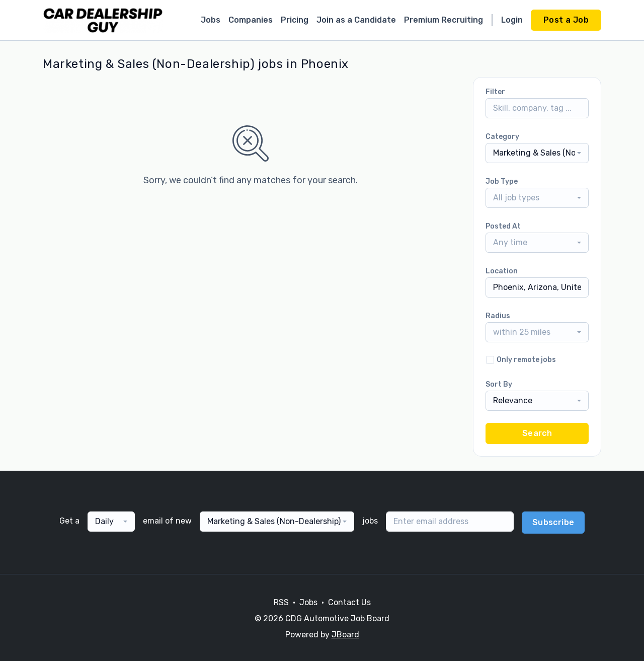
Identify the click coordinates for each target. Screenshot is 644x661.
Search (537, 433)
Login (512, 20)
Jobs (211, 20)
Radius (498, 316)
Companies (251, 20)
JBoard (345, 635)
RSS (281, 602)
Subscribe (553, 522)
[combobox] (537, 153)
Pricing (295, 20)
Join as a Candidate (356, 20)
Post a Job (566, 20)
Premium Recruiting (444, 20)
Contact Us (349, 602)
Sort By (499, 384)
